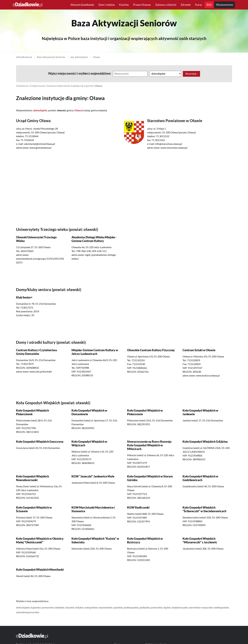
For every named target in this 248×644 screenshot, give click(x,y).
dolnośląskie (23, 607)
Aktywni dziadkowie (82, 5)
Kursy (199, 5)
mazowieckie (105, 607)
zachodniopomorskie (27, 612)
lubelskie (59, 607)
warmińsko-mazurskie (201, 607)
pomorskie (157, 607)
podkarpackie (131, 607)
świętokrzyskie (180, 607)
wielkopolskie (221, 607)
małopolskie (91, 607)
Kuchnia (124, 5)
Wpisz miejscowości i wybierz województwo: (80, 73)
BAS (209, 5)
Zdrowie (186, 5)
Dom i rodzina (107, 5)
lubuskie (70, 607)
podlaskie (145, 607)
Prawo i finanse (142, 5)
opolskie (118, 607)
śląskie (167, 607)
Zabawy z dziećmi (166, 5)
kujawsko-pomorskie (42, 607)
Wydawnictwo (225, 5)
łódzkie (79, 607)
